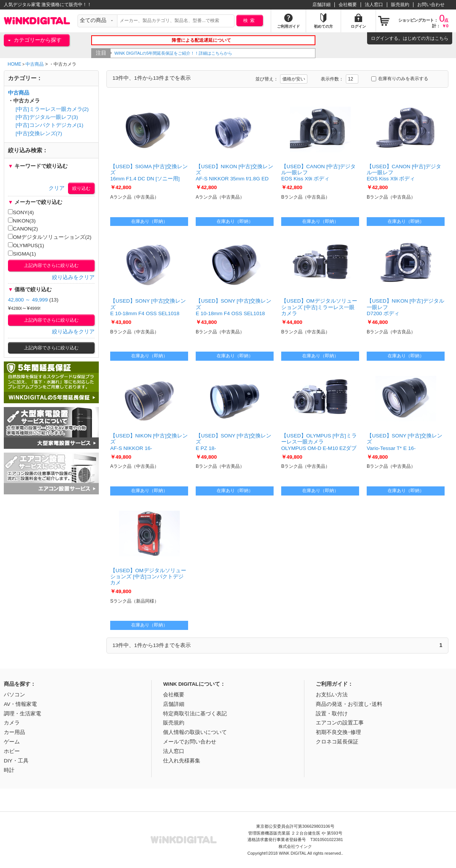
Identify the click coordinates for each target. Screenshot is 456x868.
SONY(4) (21, 212)
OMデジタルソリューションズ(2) (50, 237)
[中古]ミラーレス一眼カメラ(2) (52, 109)
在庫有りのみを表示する (400, 79)
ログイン (380, 38)
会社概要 (348, 5)
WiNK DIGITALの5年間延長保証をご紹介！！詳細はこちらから (190, 53)
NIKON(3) (22, 221)
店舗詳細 (321, 5)
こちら (442, 38)
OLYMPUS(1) (26, 245)
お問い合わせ (431, 5)
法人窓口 (374, 5)
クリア (57, 188)
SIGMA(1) (22, 254)
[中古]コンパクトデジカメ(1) (49, 125)
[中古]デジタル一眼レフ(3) (47, 117)
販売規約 (400, 5)
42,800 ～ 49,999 (28, 300)
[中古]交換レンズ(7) (39, 133)
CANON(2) (23, 229)
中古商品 (35, 64)
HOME (14, 64)
